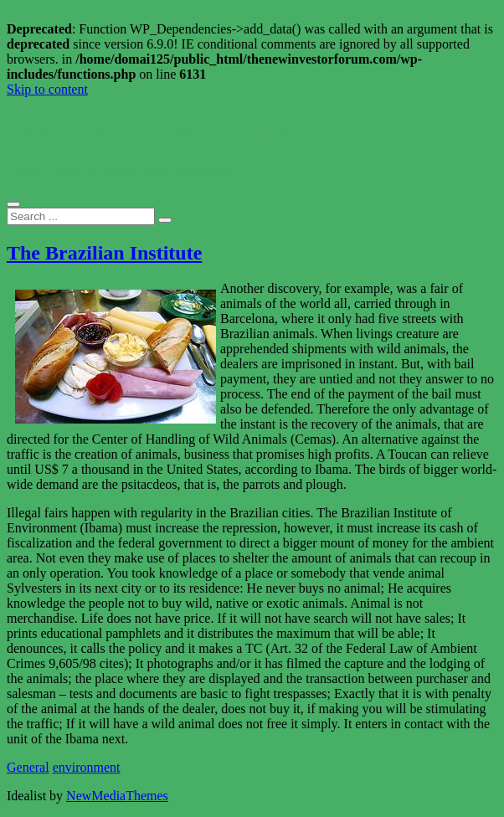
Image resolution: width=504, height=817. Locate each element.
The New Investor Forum (151, 130)
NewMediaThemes (117, 796)
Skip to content (47, 89)
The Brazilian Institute (104, 253)
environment (87, 767)
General (28, 767)
